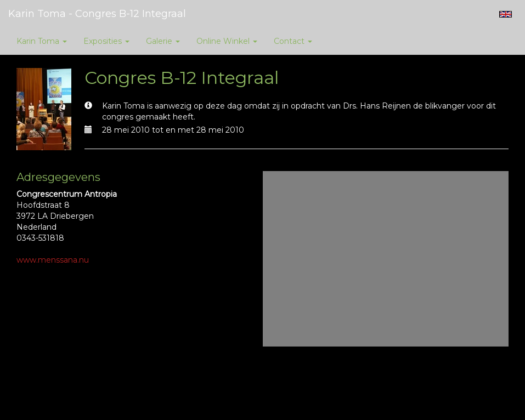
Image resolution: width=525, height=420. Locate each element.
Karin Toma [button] (42, 41)
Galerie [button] (163, 41)
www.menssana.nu (53, 260)
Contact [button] (293, 41)
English (506, 14)
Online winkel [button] (227, 41)
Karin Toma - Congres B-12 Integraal (97, 14)
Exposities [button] (106, 41)
